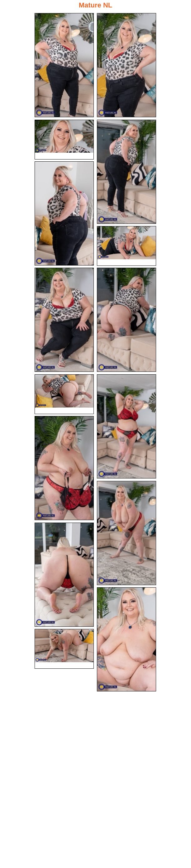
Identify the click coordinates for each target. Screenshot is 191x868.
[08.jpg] (127, 320)
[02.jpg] (127, 65)
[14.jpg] (127, 639)
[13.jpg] (64, 575)
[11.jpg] (64, 468)
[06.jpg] (127, 246)
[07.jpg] (64, 320)
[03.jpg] (64, 140)
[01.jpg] (64, 65)
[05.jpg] (64, 213)
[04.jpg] (127, 172)
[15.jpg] (64, 649)
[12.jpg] (127, 533)
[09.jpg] (64, 394)
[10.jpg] (127, 426)
